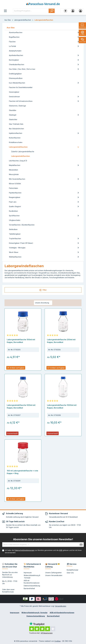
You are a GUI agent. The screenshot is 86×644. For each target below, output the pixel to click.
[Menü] (5, 11)
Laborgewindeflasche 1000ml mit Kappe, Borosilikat (62, 406)
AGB (61, 550)
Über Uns (70, 573)
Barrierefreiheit (29, 588)
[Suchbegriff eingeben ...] (31, 11)
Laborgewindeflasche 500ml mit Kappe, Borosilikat (21, 406)
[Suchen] (52, 11)
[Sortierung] (43, 303)
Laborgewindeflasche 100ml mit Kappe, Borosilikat (21, 341)
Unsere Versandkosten (54, 575)
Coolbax (58, 641)
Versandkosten (61, 606)
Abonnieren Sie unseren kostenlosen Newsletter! (43, 539)
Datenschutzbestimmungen (25, 550)
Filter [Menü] (43, 290)
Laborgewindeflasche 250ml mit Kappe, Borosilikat (61, 341)
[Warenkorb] (81, 11)
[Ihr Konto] (73, 11)
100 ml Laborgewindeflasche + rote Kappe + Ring (22, 472)
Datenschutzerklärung (32, 586)
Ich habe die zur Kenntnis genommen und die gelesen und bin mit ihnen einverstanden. (43, 551)
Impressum (28, 573)
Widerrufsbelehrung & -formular (34, 613)
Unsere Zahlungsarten (53, 573)
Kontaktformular (8, 592)
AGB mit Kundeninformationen (62, 613)
